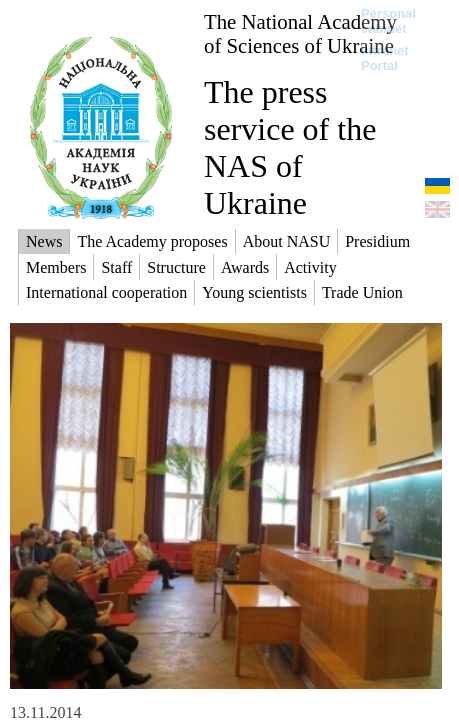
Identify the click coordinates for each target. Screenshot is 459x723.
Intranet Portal (385, 58)
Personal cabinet (388, 21)
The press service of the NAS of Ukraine (290, 147)
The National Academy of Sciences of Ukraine (300, 33)
